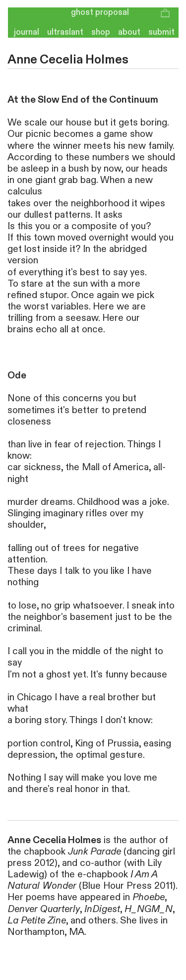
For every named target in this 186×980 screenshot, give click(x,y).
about (129, 32)
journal (24, 32)
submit (163, 32)
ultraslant (65, 32)
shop (101, 32)
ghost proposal (100, 12)
